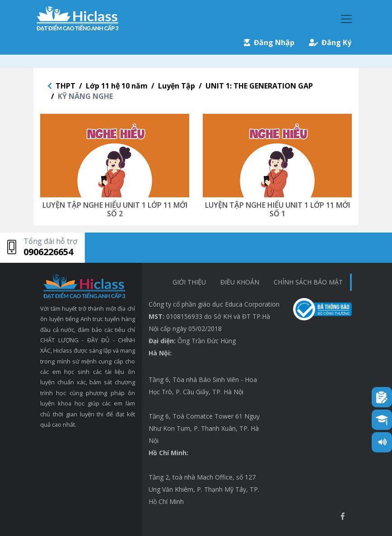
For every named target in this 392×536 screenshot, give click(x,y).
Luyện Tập (177, 86)
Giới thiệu (189, 282)
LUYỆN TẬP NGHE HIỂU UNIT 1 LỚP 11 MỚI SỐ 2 (115, 209)
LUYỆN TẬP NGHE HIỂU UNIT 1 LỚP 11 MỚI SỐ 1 (278, 209)
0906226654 (48, 252)
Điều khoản (240, 282)
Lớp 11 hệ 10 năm (117, 86)
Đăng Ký (330, 42)
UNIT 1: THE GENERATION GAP (259, 86)
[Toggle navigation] (346, 19)
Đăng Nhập (269, 42)
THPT (65, 86)
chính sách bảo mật (308, 282)
